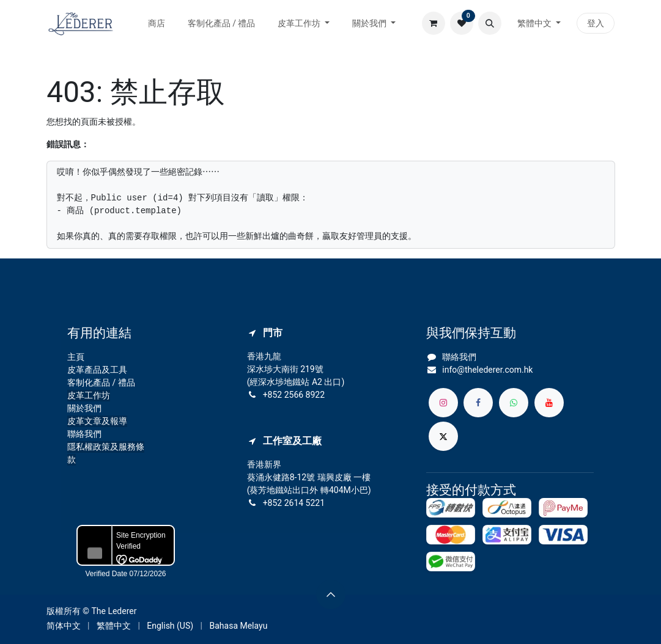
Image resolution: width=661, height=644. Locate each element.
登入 (596, 23)
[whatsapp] (514, 403)
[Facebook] (478, 403)
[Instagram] (443, 403)
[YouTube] (549, 403)
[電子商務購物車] (434, 23)
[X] (443, 436)
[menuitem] (157, 24)
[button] (490, 23)
